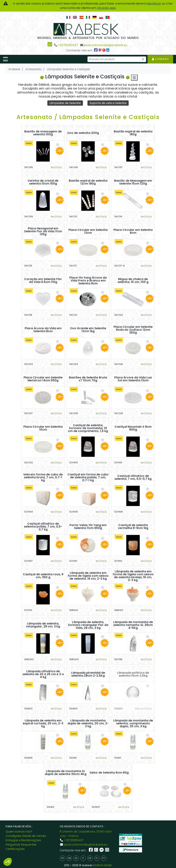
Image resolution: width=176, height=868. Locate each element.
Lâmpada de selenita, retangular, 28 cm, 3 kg (43, 625)
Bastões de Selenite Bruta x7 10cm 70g (88, 379)
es (76, 858)
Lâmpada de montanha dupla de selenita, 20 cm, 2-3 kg (88, 723)
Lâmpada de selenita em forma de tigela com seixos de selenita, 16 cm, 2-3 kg (88, 576)
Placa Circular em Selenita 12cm (88, 231)
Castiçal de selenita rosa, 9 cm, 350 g (43, 576)
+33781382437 (68, 45)
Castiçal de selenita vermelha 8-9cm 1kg (133, 527)
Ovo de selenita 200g (83, 133)
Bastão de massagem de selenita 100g (43, 133)
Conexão (160, 59)
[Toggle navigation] (5, 59)
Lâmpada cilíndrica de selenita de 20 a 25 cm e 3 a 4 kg (43, 674)
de (90, 858)
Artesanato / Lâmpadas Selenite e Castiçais (88, 117)
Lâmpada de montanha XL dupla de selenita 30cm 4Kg (66, 773)
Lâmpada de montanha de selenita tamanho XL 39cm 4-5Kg (133, 625)
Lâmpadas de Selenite (65, 103)
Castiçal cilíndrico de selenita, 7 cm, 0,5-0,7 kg (133, 477)
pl (97, 858)
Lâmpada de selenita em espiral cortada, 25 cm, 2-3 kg (43, 723)
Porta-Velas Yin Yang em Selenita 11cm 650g (88, 527)
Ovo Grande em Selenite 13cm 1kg (88, 330)
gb (69, 858)
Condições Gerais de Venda (26, 836)
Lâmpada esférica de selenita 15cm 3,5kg (133, 674)
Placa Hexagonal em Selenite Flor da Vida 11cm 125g (43, 231)
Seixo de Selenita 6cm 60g (109, 773)
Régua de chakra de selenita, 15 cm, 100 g (133, 281)
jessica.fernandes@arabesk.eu (106, 45)
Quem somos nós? (19, 832)
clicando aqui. (106, 8)
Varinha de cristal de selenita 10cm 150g (43, 182)
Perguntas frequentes (21, 845)
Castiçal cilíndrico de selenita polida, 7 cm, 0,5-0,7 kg (43, 527)
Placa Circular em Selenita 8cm (133, 231)
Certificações (15, 849)
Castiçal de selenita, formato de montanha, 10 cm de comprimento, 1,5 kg (88, 428)
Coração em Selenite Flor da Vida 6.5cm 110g (43, 281)
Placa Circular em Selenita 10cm (43, 428)
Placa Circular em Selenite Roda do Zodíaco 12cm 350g (133, 330)
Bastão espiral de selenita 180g (133, 133)
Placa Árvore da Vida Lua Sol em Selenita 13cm (133, 379)
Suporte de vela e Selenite (108, 103)
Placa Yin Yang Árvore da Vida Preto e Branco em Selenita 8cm (88, 281)
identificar (154, 4)
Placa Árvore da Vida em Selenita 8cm (43, 330)
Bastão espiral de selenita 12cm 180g (88, 182)
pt (104, 858)
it (83, 858)
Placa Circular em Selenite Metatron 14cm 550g (43, 379)
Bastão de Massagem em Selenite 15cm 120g (133, 182)
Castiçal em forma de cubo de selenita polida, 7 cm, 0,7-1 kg (88, 477)
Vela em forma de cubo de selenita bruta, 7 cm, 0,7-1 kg (43, 477)
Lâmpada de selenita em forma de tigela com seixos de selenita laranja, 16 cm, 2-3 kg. (133, 576)
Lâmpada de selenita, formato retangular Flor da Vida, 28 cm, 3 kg (88, 625)
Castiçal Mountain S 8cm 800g (133, 428)
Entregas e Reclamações (23, 840)
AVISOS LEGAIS (103, 865)
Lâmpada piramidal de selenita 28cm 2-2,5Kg (88, 674)
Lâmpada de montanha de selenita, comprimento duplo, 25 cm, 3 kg (133, 723)
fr (62, 858)
